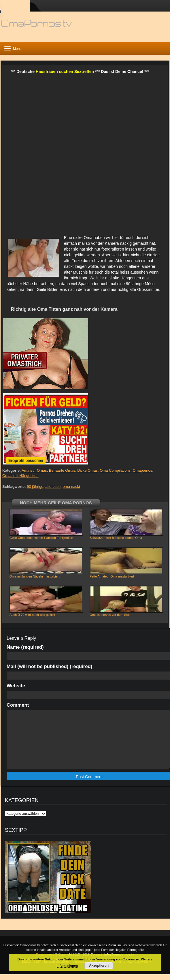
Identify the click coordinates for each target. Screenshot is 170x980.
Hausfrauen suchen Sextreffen (65, 72)
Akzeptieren (99, 966)
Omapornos (142, 470)
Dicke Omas (87, 470)
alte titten (53, 487)
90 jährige (35, 487)
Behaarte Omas (62, 470)
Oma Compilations (115, 470)
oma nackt (71, 487)
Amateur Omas (34, 470)
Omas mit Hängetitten (20, 476)
